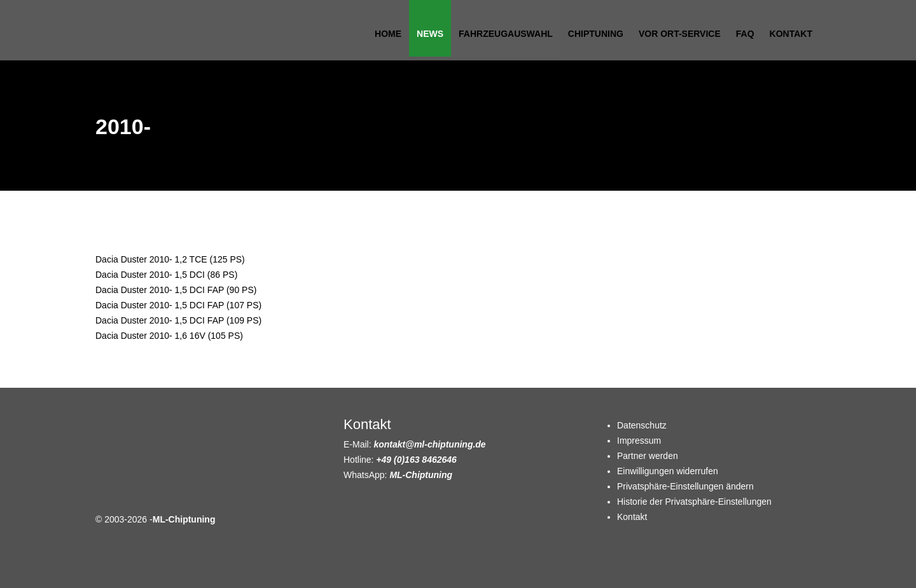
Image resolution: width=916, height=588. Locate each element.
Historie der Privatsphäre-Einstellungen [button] (694, 502)
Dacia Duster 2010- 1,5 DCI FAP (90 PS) (176, 290)
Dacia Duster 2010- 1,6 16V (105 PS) (169, 336)
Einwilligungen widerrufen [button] (668, 471)
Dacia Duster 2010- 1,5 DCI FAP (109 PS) (178, 320)
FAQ (745, 34)
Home (388, 34)
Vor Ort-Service (680, 34)
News (430, 34)
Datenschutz (642, 425)
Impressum (639, 441)
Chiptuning (596, 34)
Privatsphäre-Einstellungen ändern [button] (685, 486)
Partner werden (648, 456)
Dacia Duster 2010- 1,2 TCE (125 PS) (170, 259)
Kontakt (791, 34)
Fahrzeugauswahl (506, 34)
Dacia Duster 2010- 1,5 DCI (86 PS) (166, 275)
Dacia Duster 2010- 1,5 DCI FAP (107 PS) (178, 305)
